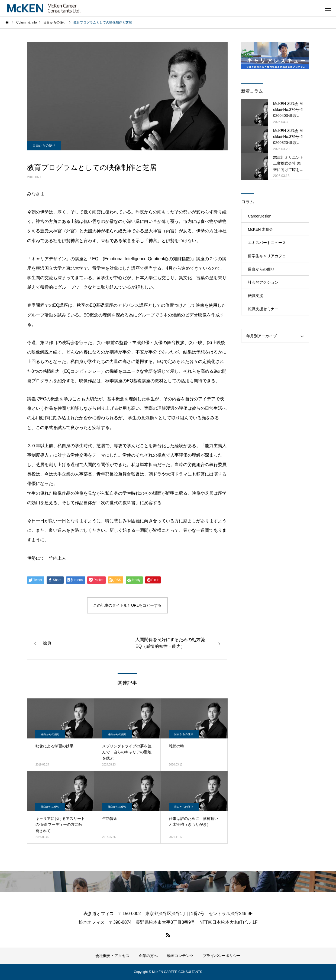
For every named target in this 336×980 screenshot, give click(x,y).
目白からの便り (44, 146)
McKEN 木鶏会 (261, 229)
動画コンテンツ (180, 956)
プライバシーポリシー (222, 956)
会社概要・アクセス (112, 956)
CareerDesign (260, 216)
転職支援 (256, 296)
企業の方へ (148, 956)
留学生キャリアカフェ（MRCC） (267, 258)
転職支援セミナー (263, 309)
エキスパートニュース (267, 243)
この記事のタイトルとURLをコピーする (127, 605)
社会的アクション (263, 282)
